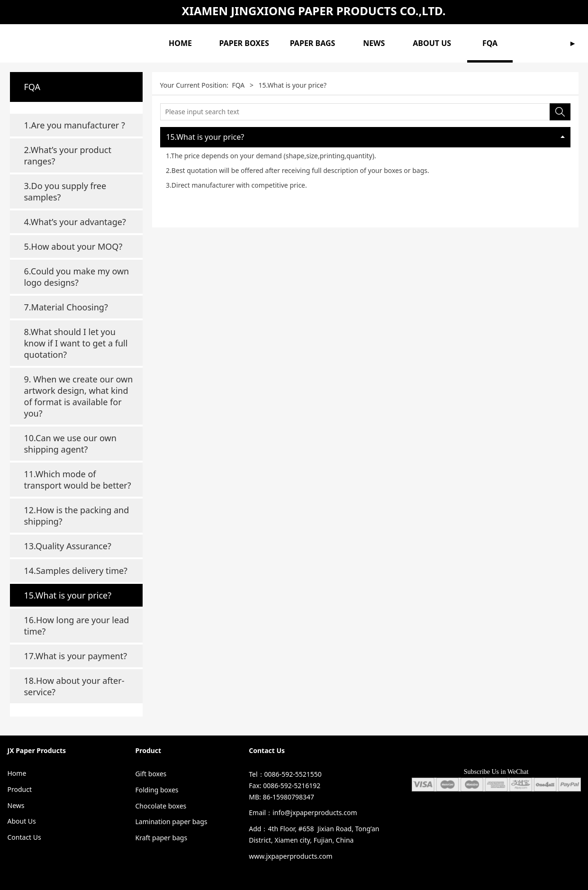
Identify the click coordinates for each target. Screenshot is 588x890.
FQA (490, 43)
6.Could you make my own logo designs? (77, 277)
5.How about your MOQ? (73, 246)
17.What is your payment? (76, 656)
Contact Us (24, 837)
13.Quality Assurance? (68, 546)
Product (20, 789)
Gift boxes (151, 774)
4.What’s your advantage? (75, 222)
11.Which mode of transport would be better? (78, 480)
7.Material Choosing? (66, 307)
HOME (180, 43)
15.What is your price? (68, 595)
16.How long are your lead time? (77, 626)
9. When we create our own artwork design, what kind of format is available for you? (79, 396)
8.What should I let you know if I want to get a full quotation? (76, 343)
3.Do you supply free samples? (65, 191)
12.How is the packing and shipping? (77, 516)
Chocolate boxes (161, 806)
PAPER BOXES (244, 43)
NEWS (374, 43)
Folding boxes (157, 790)
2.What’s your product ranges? (68, 155)
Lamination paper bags (171, 822)
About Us (22, 821)
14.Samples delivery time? (76, 571)
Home (17, 773)
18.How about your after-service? (74, 686)
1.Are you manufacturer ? (75, 125)
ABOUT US (432, 43)
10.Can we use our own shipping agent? (70, 444)
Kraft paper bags (161, 838)
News (16, 805)
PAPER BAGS (313, 43)
